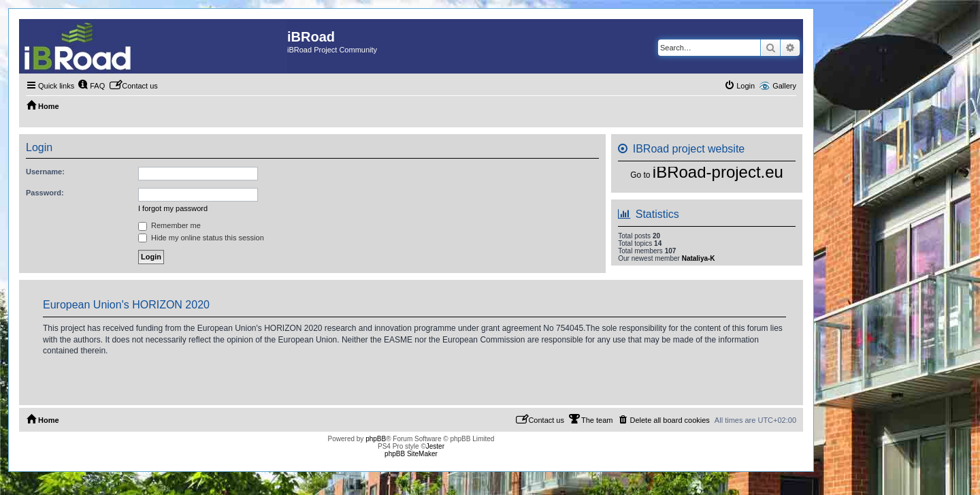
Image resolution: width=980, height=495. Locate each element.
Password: (45, 193)
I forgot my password (173, 208)
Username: (45, 172)
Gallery (784, 86)
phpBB (376, 439)
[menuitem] (91, 86)
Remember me (169, 225)
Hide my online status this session (201, 238)
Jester (435, 446)
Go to (640, 175)
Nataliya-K (699, 258)
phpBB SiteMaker (411, 454)
